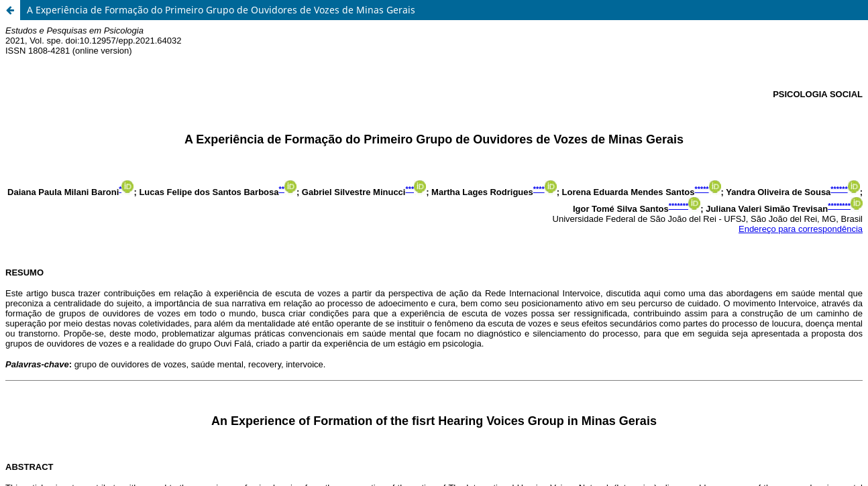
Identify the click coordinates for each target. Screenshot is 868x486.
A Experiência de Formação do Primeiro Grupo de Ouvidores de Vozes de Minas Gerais (221, 10)
